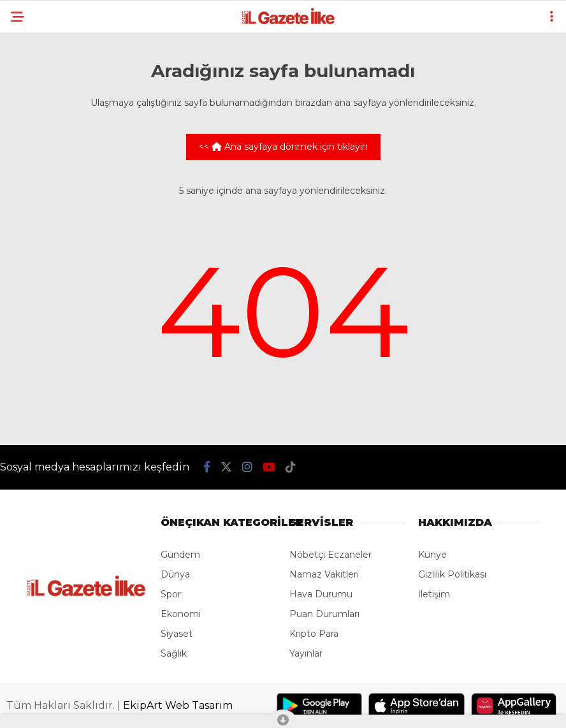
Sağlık (174, 653)
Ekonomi (181, 614)
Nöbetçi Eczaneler (330, 555)
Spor (171, 594)
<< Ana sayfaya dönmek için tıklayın (283, 147)
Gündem (180, 555)
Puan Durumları (324, 614)
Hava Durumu (321, 594)
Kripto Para (314, 634)
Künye (432, 555)
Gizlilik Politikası (452, 574)
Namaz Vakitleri (324, 574)
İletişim (434, 594)
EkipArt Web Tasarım (178, 705)
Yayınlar (306, 653)
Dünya (175, 574)
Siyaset (177, 634)
